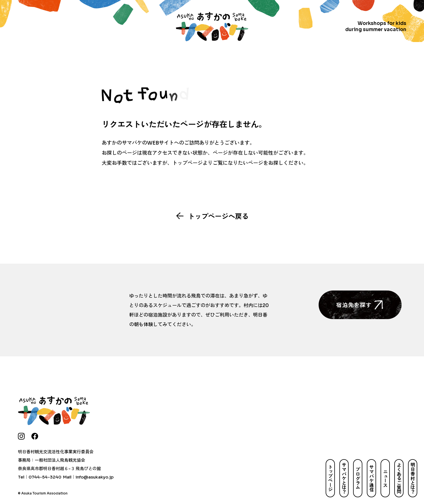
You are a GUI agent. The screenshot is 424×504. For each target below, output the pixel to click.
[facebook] (35, 436)
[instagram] (21, 436)
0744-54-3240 (45, 477)
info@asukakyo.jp (95, 477)
